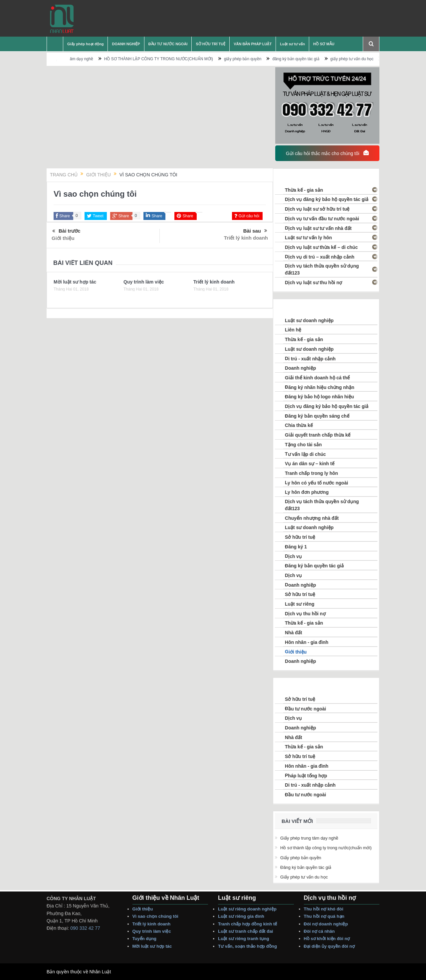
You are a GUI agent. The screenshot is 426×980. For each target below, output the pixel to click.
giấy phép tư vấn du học (368, 59)
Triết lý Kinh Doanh (153, 924)
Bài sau (255, 231)
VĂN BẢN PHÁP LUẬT (253, 44)
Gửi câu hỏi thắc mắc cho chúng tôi (327, 153)
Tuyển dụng (145, 939)
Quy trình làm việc (144, 282)
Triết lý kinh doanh (246, 238)
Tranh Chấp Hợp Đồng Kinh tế (248, 924)
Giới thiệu (63, 238)
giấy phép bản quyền (259, 59)
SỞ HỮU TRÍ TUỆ (211, 44)
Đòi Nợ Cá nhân (320, 931)
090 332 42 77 (85, 928)
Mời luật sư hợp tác (75, 282)
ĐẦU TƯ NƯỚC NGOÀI (168, 44)
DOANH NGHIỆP (126, 44)
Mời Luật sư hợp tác (152, 946)
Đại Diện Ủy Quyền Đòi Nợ (329, 946)
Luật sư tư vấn (292, 44)
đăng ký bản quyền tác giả (312, 59)
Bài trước (66, 231)
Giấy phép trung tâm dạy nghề (82, 59)
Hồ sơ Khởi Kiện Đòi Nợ (327, 939)
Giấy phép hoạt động (85, 44)
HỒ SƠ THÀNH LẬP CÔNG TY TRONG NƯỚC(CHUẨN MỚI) (175, 59)
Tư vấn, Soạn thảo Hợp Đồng (247, 946)
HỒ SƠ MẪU (324, 44)
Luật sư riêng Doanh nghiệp (247, 909)
